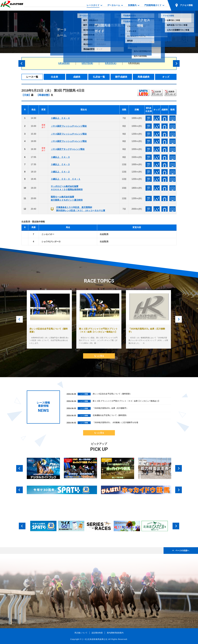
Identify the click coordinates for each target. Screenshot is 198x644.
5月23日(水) (134, 63)
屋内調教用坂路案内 (115, 633)
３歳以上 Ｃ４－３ (60, 157)
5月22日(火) (111, 63)
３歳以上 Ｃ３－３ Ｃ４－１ (66, 179)
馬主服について (81, 633)
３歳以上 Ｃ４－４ (60, 118)
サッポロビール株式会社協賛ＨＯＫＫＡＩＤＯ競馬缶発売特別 (67, 188)
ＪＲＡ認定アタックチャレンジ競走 (68, 149)
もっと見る (99, 356)
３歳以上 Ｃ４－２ (60, 172)
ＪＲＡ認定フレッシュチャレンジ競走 (69, 126)
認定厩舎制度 (97, 633)
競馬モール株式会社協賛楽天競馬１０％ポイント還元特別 (67, 198)
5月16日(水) (64, 63)
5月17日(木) (87, 63)
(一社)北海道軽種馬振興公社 (95, 639)
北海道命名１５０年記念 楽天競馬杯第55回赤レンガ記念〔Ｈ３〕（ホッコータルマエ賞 (81, 209)
